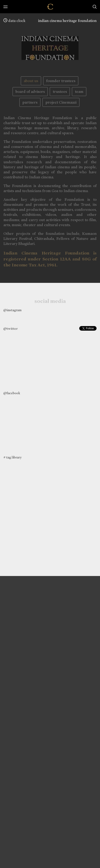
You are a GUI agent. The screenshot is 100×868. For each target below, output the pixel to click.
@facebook (12, 393)
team (79, 92)
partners (30, 102)
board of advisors (30, 92)
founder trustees (61, 81)
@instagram (12, 310)
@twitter (11, 329)
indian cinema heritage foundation (67, 21)
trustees (60, 92)
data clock (14, 21)
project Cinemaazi (61, 102)
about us (31, 81)
